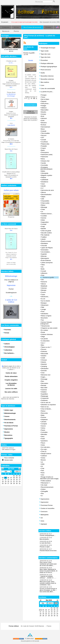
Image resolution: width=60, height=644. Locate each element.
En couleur (44, 330)
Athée (43, 220)
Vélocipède (45, 173)
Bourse (43, 460)
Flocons (44, 349)
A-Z (42, 188)
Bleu (42, 345)
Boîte (43, 269)
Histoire (43, 362)
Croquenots (45, 398)
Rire (42, 493)
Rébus (43, 205)
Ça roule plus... (46, 447)
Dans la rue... (45, 407)
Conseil (43, 140)
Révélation (44, 243)
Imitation (44, 392)
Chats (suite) (45, 203)
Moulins (44, 112)
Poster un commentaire (31, 112)
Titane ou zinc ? (46, 347)
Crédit (43, 358)
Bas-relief (44, 388)
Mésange (44, 207)
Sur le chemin (45, 301)
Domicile (44, 371)
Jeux (43, 475)
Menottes (44, 434)
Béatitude (44, 286)
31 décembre (45, 341)
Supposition (45, 222)
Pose (43, 311)
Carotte (43, 163)
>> (56, 603)
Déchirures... (45, 297)
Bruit (43, 116)
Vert (42, 280)
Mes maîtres (44, 82)
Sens (43, 437)
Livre (42, 85)
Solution (44, 356)
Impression (44, 502)
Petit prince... (45, 103)
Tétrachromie (45, 326)
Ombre (43, 489)
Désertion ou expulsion (48, 405)
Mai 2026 (49, 600)
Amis (42, 521)
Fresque (44, 95)
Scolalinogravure (11, 293)
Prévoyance (45, 152)
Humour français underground (46, 323)
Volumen (44, 288)
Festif (43, 439)
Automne (44, 390)
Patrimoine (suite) (47, 155)
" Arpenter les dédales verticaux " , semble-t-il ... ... (48, 577)
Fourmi (43, 292)
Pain (42, 471)
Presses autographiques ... (48, 535)
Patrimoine (44, 157)
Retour (43, 411)
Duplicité (44, 254)
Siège (43, 337)
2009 (43, 464)
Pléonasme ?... (46, 483)
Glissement (45, 305)
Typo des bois (45, 57)
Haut (30, 636)
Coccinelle (44, 165)
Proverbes (43, 60)
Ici (42, 496)
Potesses (44, 351)
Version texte (8, 460)
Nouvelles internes (46, 76)
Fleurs (43, 443)
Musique (44, 303)
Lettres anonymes (47, 263)
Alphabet (43, 524)
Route (43, 332)
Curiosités (44, 432)
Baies (43, 150)
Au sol (43, 299)
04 (40, 610)
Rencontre (44, 413)
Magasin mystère (47, 175)
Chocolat (44, 246)
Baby (43, 415)
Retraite (44, 385)
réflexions (44, 273)
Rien (43, 381)
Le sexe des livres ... (46, 543)
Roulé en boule (46, 241)
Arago (43, 226)
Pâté (43, 307)
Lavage (43, 309)
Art (42, 466)
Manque (44, 290)
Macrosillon (45, 110)
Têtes (43, 265)
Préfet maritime (46, 481)
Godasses (44, 400)
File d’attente (45, 235)
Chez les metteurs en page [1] (11, 281)
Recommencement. (47, 487)
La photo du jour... (46, 92)
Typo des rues (45, 54)
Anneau (44, 114)
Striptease (44, 420)
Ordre (43, 445)
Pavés (43, 430)
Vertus (43, 428)
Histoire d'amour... (47, 214)
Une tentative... (46, 252)
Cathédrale (45, 180)
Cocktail (44, 224)
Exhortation (45, 250)
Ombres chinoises (47, 334)
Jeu (42, 267)
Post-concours (45, 70)
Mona (43, 159)
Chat (43, 468)
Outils (42, 73)
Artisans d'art (45, 161)
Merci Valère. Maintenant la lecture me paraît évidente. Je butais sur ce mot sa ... (49, 571)
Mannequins (45, 258)
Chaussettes (45, 201)
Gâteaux (44, 108)
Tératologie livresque (47, 48)
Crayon (43, 148)
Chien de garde (46, 231)
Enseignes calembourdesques (46, 168)
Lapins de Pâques (47, 248)
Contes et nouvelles (47, 508)
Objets (43, 197)
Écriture (44, 125)
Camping (44, 366)
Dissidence (45, 182)
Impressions (44, 499)
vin (42, 462)
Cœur (43, 184)
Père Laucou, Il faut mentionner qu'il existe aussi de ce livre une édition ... (48, 564)
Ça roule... (44, 449)
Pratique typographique (48, 67)
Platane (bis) (45, 144)
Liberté (43, 239)
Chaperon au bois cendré (49, 328)
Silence (43, 192)
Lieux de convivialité (47, 88)
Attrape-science (46, 454)
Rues (43, 473)
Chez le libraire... (47, 409)
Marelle (43, 229)
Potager (44, 106)
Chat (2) (44, 451)
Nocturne (44, 282)
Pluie (43, 275)
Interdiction (45, 314)
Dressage (44, 379)
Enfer (43, 121)
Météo (43, 171)
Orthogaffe (44, 491)
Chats (43, 209)
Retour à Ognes (46, 316)
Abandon (44, 364)
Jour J (43, 343)
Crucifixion (44, 142)
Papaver (44, 101)
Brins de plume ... (45, 539)
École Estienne (46, 260)
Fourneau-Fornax (46, 505)
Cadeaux (44, 456)
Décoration (45, 383)
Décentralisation (46, 194)
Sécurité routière (46, 233)
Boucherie (44, 318)
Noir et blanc (45, 99)
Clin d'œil (44, 485)
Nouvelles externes (47, 79)
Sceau (43, 458)
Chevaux (44, 360)
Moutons (44, 123)
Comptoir (44, 424)
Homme (44, 218)
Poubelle (44, 146)
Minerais (44, 256)
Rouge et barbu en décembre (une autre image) (49, 478)
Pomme (44, 417)
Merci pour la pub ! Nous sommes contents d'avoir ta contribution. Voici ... (48, 583)
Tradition (44, 237)
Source (43, 426)
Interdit (43, 186)
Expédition (44, 394)
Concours (43, 512)
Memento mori (46, 375)
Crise (43, 373)
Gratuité (44, 131)
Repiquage (45, 396)
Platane (43, 177)
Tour (42, 320)
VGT (43, 138)
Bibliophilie (44, 515)
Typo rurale (44, 51)
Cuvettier (44, 216)
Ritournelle (44, 354)
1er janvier (44, 339)
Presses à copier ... (45, 547)
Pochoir (11, 289)
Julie (43, 199)
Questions (44, 441)
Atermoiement (46, 127)
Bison (43, 129)
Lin (42, 212)
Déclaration (45, 368)
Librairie (44, 422)
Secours (44, 135)
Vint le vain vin (46, 402)
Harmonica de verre (47, 190)
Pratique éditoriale (46, 63)
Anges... (44, 377)
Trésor (43, 97)
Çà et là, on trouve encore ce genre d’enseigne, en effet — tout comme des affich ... (48, 590)
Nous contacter (9, 458)
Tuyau (43, 294)
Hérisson (44, 118)
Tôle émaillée (45, 133)
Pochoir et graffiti (48, 277)
